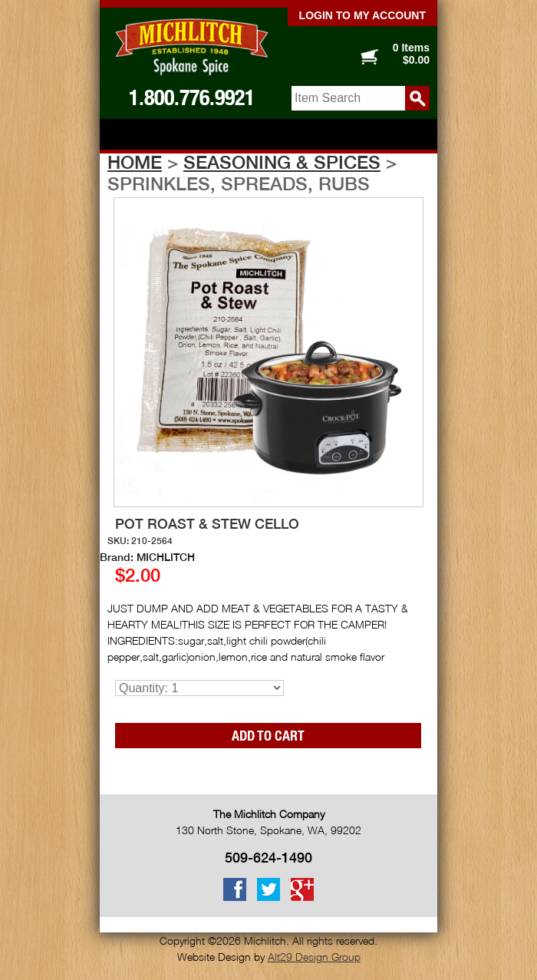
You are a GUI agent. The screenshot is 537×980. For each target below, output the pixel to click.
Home (135, 162)
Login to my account (362, 15)
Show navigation (268, 135)
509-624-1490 (268, 858)
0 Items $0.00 (411, 54)
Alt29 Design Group (314, 957)
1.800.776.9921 (192, 97)
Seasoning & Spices (282, 162)
